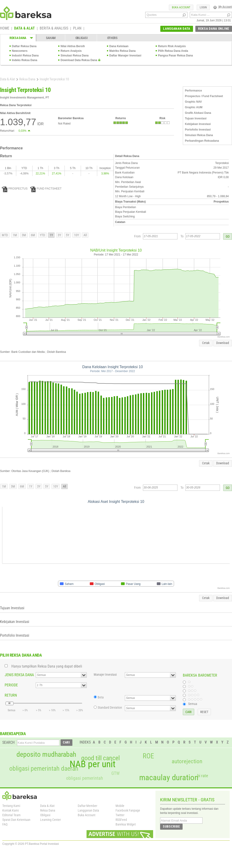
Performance (193, 91)
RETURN (11, 695)
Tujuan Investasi (196, 118)
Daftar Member (87, 806)
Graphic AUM (194, 107)
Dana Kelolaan (119, 46)
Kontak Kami (11, 810)
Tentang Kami (11, 806)
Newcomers (20, 51)
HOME (5, 29)
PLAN (77, 29)
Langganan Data (88, 810)
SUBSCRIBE (171, 826)
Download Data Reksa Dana (79, 60)
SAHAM (51, 38)
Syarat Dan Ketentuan (16, 820)
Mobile (120, 806)
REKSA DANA (18, 38)
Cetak (206, 343)
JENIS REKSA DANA (19, 675)
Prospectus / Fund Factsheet (204, 96)
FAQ (5, 824)
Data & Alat (7, 79)
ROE (148, 756)
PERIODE (11, 685)
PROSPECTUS (15, 189)
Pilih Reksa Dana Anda (173, 51)
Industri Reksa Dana (25, 56)
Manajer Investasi (105, 675)
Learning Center (50, 820)
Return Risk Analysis (172, 46)
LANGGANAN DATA (177, 29)
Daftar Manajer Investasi (125, 56)
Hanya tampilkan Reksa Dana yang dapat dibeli (47, 666)
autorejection (187, 761)
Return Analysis (71, 51)
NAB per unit (93, 764)
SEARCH (8, 742)
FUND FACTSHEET (46, 189)
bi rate (203, 776)
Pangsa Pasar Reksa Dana (175, 56)
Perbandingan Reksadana (202, 141)
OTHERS (112, 38)
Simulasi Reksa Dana (75, 56)
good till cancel (100, 758)
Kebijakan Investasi (198, 124)
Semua (193, 704)
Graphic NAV (193, 102)
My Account (223, 7)
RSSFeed (121, 820)
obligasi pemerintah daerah (44, 769)
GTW (115, 773)
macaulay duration (169, 778)
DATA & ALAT (24, 29)
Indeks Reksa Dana (24, 60)
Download (223, 343)
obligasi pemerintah (85, 778)
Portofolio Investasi (198, 130)
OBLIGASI (82, 38)
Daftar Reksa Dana (24, 46)
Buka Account (87, 815)
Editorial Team (11, 815)
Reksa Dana (27, 79)
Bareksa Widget (126, 824)
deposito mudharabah (46, 754)
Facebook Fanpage (128, 810)
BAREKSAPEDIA (13, 734)
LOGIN (203, 7)
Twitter (120, 815)
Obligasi (45, 815)
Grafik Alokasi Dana (198, 113)
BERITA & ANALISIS (54, 29)
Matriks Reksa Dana (122, 51)
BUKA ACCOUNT (181, 7)
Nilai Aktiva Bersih (73, 46)
